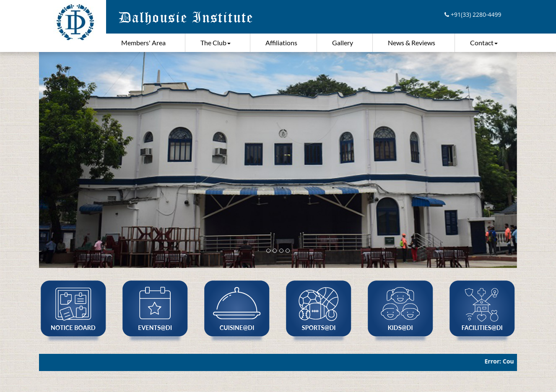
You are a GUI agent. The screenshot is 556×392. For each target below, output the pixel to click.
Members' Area (143, 43)
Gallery (343, 43)
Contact (484, 43)
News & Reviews (412, 43)
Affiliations (281, 43)
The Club (216, 43)
